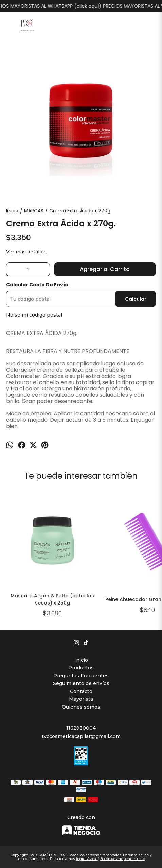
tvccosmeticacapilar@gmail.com (81, 736)
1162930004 (81, 728)
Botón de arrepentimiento (123, 859)
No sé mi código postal (34, 315)
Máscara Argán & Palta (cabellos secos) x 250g (53, 599)
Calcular (136, 299)
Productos (81, 668)
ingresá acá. (87, 859)
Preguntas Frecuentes (81, 676)
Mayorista (81, 699)
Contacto (81, 691)
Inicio (81, 660)
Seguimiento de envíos (81, 683)
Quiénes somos (81, 707)
